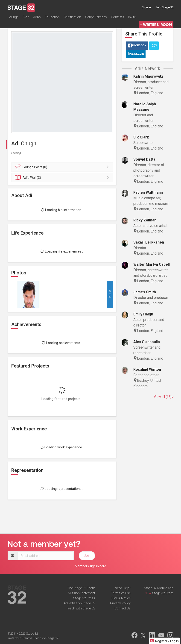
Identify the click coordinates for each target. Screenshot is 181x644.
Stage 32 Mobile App (159, 588)
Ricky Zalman (145, 220)
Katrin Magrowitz (148, 76)
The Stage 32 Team (81, 588)
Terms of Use (121, 593)
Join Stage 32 (165, 7)
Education (52, 17)
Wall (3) (63, 178)
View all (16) (164, 397)
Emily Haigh (143, 314)
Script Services (96, 17)
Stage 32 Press (84, 598)
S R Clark (141, 137)
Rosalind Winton (147, 369)
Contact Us (123, 608)
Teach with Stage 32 (81, 608)
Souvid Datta (144, 159)
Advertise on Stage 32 (79, 603)
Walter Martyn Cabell (152, 264)
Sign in (146, 7)
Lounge (13, 17)
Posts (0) (63, 167)
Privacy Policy (120, 603)
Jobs (37, 17)
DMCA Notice (121, 598)
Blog (26, 17)
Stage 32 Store (163, 593)
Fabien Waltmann (148, 193)
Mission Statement (82, 593)
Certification (72, 17)
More (110, 294)
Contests (118, 17)
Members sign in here (90, 566)
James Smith (145, 292)
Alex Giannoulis (147, 342)
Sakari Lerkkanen (149, 242)
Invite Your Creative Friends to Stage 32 (33, 638)
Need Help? (123, 588)
